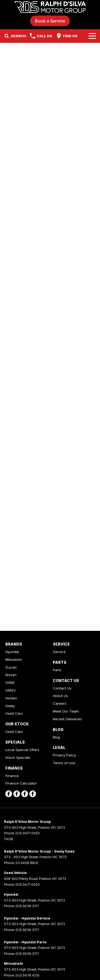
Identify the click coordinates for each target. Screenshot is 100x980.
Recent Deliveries (67, 719)
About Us (60, 696)
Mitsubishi (14, 659)
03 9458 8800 (27, 863)
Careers (60, 703)
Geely (10, 706)
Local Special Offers (22, 750)
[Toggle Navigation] (92, 36)
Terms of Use (64, 763)
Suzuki (11, 667)
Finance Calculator (21, 783)
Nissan (11, 675)
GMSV (11, 690)
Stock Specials (18, 757)
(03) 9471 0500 (28, 833)
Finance (12, 776)
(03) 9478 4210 (27, 975)
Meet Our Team (66, 711)
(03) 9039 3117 (27, 906)
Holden (11, 698)
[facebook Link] (9, 794)
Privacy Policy (64, 755)
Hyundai (12, 652)
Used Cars (14, 713)
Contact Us (62, 688)
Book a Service (50, 21)
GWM (10, 683)
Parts (57, 670)
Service (59, 652)
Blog (56, 737)
